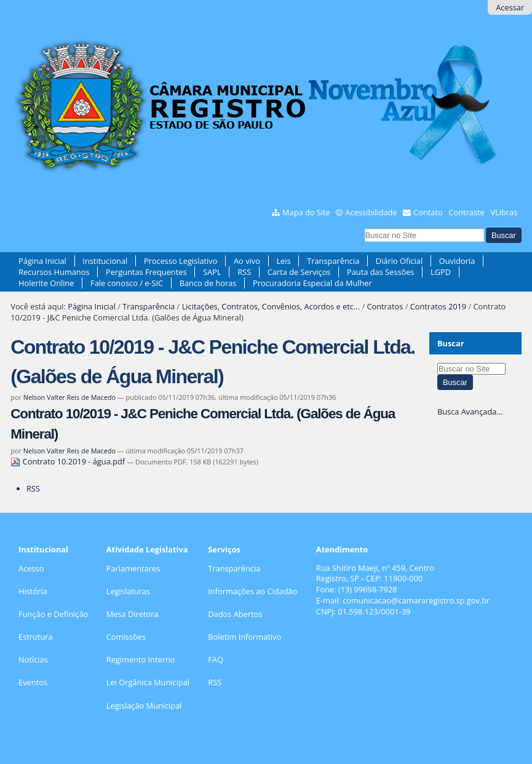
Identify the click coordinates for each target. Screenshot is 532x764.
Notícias (33, 659)
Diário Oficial (399, 261)
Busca (364, 227)
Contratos (385, 306)
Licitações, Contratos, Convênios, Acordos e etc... (271, 306)
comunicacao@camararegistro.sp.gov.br (416, 600)
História (33, 591)
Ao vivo (247, 261)
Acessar (510, 7)
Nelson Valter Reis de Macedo (69, 397)
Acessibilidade (371, 212)
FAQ (216, 659)
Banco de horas (208, 283)
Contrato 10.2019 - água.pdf (69, 461)
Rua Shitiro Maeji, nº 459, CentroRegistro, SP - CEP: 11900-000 (375, 573)
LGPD (441, 272)
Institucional (105, 261)
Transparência (333, 261)
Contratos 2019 (438, 306)
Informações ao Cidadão (252, 591)
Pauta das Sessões (380, 272)
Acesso (31, 568)
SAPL (212, 272)
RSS (244, 272)
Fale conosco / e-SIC (127, 283)
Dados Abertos (235, 614)
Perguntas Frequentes (146, 272)
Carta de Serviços (299, 272)
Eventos (33, 682)
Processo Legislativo (181, 261)
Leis (283, 261)
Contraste (466, 212)
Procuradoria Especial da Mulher (312, 283)
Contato (428, 212)
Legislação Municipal (144, 706)
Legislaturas (128, 591)
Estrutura (36, 637)
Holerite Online (46, 283)
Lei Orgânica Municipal (148, 682)
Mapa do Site (306, 212)
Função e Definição (53, 614)
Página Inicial (42, 261)
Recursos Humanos (54, 272)
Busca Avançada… (470, 412)
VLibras (504, 212)
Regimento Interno (141, 659)
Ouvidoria (457, 261)
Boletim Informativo (244, 637)
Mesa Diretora (133, 614)
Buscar (451, 343)
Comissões (126, 637)
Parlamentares (133, 568)
